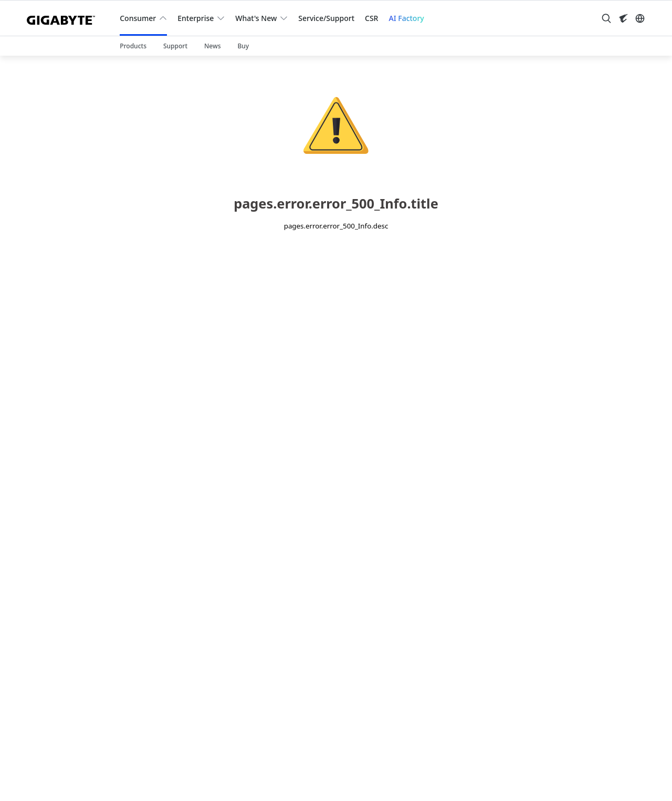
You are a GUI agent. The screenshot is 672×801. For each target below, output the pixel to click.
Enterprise (196, 18)
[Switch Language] (640, 18)
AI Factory (406, 18)
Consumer (138, 18)
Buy (243, 46)
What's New (256, 18)
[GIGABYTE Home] (65, 18)
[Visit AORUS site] (623, 18)
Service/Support (326, 18)
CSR (371, 18)
